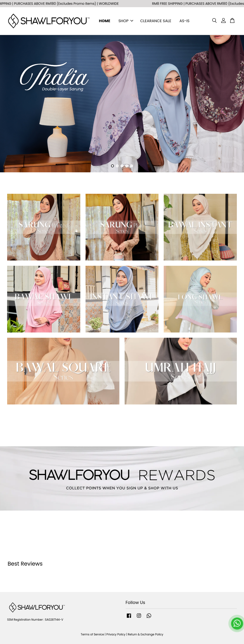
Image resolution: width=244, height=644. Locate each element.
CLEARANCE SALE (156, 21)
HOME (105, 21)
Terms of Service (92, 634)
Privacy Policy (116, 634)
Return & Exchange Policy (145, 634)
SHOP (126, 21)
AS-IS (184, 21)
